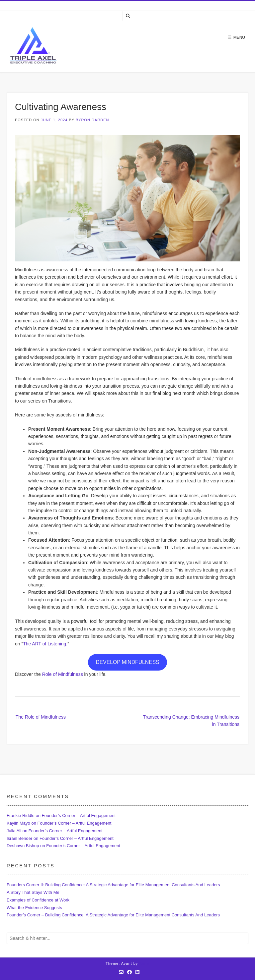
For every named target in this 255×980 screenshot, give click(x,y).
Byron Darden (92, 120)
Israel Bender (19, 838)
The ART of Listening (44, 644)
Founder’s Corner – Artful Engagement (79, 816)
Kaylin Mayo (18, 823)
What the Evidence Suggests (34, 908)
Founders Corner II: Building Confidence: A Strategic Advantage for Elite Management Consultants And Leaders (113, 885)
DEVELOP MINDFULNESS (127, 662)
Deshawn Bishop (23, 846)
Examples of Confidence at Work (38, 900)
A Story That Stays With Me (33, 892)
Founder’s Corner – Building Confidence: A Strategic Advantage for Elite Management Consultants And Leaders (113, 915)
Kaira (144, 963)
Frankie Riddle (21, 816)
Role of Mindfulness (63, 674)
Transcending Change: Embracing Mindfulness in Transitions (191, 721)
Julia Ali (14, 831)
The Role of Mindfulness (41, 717)
